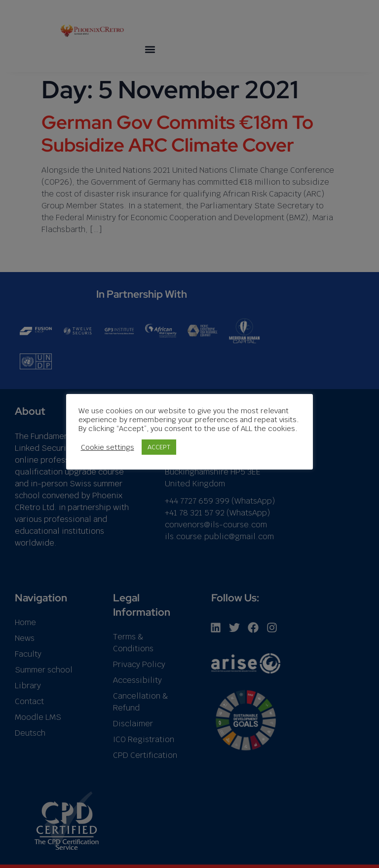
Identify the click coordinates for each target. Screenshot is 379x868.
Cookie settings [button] (108, 447)
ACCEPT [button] (159, 447)
